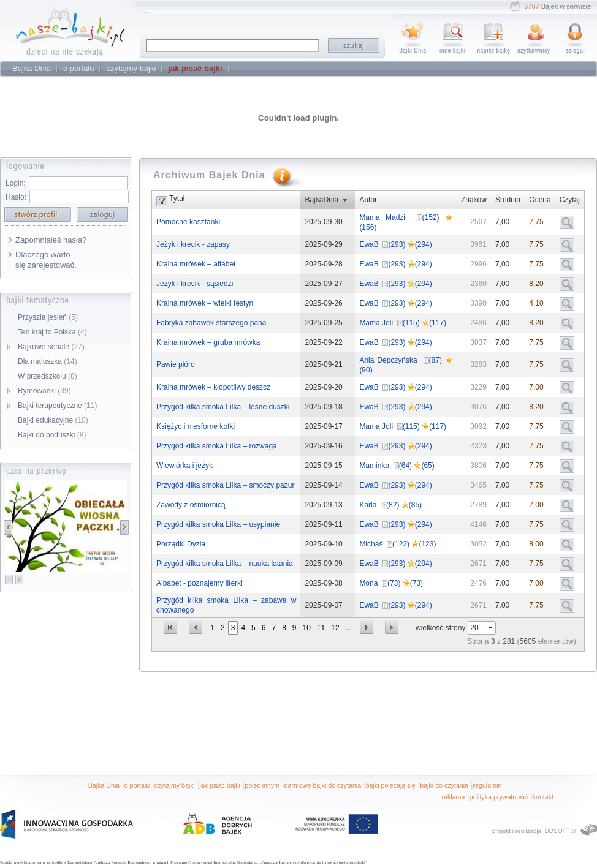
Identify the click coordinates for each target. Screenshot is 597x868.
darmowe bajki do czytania (323, 785)
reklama (453, 797)
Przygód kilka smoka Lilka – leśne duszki (223, 407)
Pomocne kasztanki (188, 222)
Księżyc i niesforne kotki (196, 426)
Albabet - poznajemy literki (200, 583)
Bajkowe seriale (51, 347)
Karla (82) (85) (390, 505)
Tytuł (177, 198)
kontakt (543, 797)
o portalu (137, 785)
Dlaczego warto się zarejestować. (46, 260)
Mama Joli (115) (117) (403, 323)
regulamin (488, 785)
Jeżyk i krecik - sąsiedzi (195, 284)
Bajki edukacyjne (53, 420)
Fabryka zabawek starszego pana (211, 323)
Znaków (474, 200)
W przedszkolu (48, 376)
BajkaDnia (321, 200)
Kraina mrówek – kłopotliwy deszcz (213, 387)
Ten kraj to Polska (52, 332)
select (491, 628)
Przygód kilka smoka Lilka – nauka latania (225, 564)
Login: (16, 183)
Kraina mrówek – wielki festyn (205, 303)
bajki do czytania (444, 785)
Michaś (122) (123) (397, 544)
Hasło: (16, 197)
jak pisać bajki (219, 785)
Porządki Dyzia (181, 544)
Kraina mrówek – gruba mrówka (208, 342)
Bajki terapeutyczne (57, 406)
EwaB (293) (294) (395, 244)
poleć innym (262, 785)
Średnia (508, 200)
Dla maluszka (48, 361)
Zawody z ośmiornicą (191, 505)
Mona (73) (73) (391, 583)
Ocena (540, 200)
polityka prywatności (499, 797)
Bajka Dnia (104, 785)
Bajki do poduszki (52, 435)
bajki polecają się (391, 785)
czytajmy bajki (175, 785)
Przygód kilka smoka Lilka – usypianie (218, 524)
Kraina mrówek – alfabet (196, 264)
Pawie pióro (176, 364)
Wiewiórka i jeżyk (184, 466)
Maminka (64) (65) (397, 466)
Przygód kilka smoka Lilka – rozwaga (217, 446)
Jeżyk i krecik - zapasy (193, 244)
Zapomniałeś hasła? (51, 240)
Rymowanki (44, 391)
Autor (368, 200)
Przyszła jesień (48, 317)
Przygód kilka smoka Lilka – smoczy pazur (225, 485)
